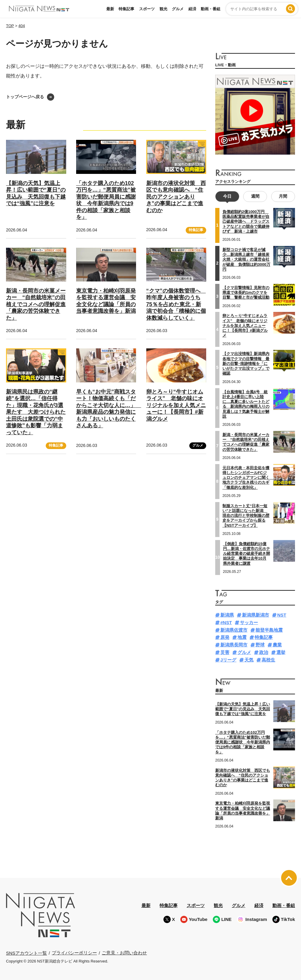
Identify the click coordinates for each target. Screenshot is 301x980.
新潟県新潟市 (256, 615)
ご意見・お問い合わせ (124, 953)
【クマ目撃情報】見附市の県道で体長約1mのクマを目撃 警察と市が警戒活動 (246, 293)
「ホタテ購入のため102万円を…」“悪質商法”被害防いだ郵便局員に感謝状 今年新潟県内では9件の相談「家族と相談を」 (243, 742)
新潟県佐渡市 (234, 630)
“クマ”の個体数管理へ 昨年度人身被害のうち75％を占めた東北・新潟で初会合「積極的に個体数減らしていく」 (176, 304)
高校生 (268, 660)
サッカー (249, 622)
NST (282, 615)
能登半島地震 (269, 630)
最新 (110, 9)
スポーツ (147, 9)
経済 (192, 9)
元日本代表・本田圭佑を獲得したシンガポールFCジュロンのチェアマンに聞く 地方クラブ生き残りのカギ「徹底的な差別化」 (248, 477)
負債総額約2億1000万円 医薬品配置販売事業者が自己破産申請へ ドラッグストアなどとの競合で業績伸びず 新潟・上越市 (246, 221)
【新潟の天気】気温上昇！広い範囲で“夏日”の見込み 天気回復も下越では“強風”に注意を (243, 709)
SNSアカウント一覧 (26, 953)
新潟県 (227, 615)
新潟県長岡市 (234, 645)
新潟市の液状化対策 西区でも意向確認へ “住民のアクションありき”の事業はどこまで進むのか (176, 197)
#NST (226, 622)
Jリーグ (228, 660)
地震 (242, 637)
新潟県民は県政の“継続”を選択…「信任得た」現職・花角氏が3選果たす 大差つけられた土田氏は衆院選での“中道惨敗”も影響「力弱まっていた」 (36, 412)
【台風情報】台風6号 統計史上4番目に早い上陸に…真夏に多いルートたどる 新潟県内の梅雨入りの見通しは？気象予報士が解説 (246, 404)
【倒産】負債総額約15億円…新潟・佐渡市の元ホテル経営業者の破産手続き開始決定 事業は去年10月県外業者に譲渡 (247, 553)
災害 (225, 652)
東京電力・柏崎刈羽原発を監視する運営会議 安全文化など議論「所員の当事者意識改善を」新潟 (243, 811)
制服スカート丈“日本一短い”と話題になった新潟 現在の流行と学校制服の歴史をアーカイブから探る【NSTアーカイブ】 (246, 515)
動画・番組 (211, 9)
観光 (163, 9)
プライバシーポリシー (74, 953)
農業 (277, 645)
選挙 (281, 652)
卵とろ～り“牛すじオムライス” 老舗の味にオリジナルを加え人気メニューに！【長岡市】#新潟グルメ (176, 405)
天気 (249, 660)
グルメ (178, 9)
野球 (260, 645)
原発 (225, 637)
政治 (264, 652)
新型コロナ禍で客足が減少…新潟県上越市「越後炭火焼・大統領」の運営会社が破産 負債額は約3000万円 (246, 259)
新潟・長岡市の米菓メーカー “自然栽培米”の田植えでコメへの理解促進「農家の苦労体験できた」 (36, 304)
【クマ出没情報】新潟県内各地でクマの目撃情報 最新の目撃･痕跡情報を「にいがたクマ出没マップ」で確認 (246, 363)
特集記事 (126, 9)
